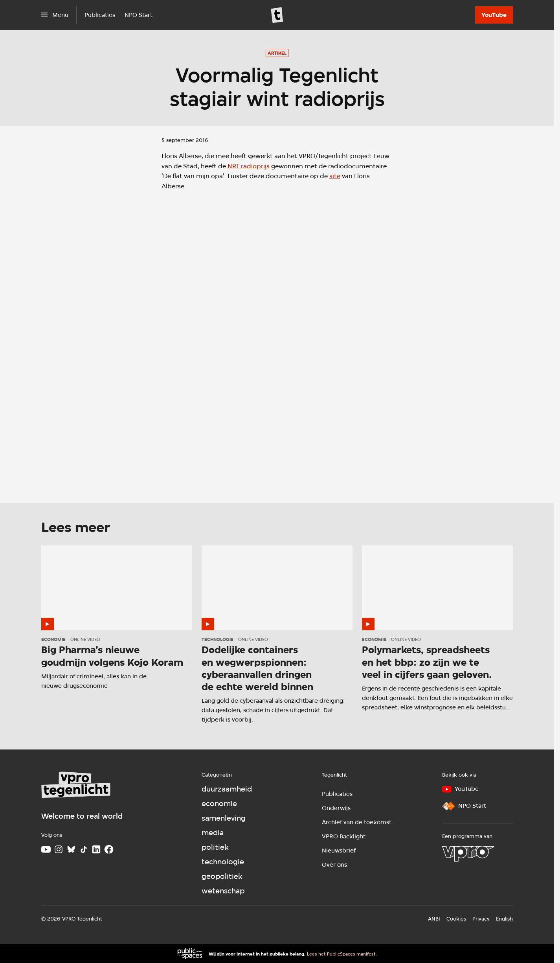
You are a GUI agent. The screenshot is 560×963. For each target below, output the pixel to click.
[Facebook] (109, 849)
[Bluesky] (71, 849)
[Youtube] (46, 849)
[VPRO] (468, 854)
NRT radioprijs (249, 166)
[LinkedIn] (96, 849)
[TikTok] (84, 849)
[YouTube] (494, 15)
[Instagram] (59, 849)
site (335, 176)
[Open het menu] (55, 15)
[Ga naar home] (277, 15)
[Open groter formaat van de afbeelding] (277, 335)
